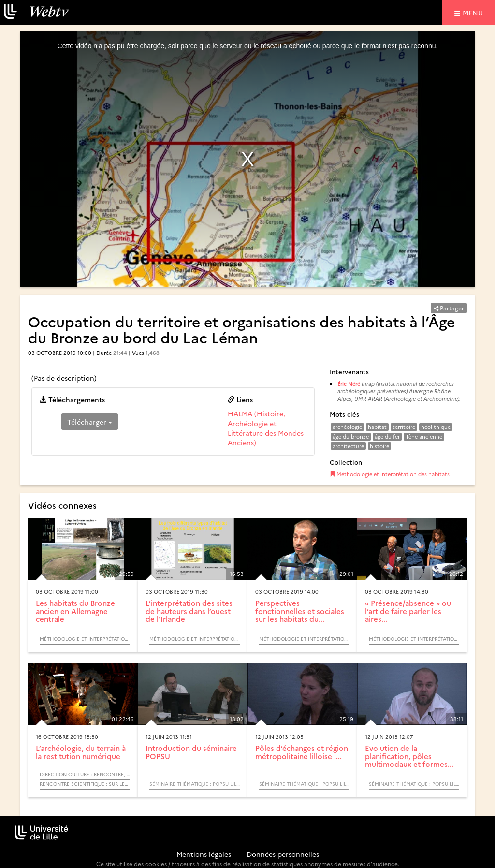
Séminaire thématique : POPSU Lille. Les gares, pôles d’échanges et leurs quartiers (195, 784)
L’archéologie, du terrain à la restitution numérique (81, 752)
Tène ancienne (424, 436)
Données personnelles (283, 854)
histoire (379, 446)
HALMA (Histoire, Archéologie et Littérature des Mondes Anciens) (266, 428)
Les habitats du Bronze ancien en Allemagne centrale (75, 611)
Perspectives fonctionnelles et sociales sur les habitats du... (300, 611)
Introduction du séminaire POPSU (191, 752)
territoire (404, 427)
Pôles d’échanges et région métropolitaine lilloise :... (302, 752)
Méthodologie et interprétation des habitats (390, 474)
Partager (449, 308)
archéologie (347, 427)
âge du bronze (351, 436)
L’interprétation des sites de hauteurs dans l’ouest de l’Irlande (189, 611)
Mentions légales (204, 854)
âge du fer (387, 436)
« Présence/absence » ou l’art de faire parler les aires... (408, 611)
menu (474, 12)
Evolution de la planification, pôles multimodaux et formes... (409, 756)
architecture (348, 446)
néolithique (436, 427)
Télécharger (90, 422)
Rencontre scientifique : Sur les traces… (85, 784)
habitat (377, 427)
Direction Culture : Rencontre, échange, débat (85, 774)
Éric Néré (349, 384)
